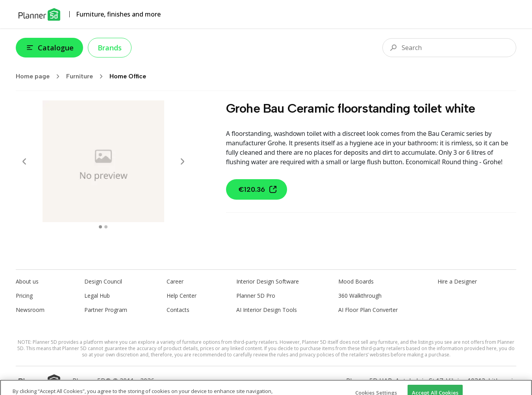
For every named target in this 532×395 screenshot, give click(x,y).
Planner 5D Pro (256, 296)
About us (27, 281)
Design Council (103, 281)
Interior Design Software (268, 281)
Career (175, 281)
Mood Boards (356, 281)
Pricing (24, 296)
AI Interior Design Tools (267, 310)
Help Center (182, 296)
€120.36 (258, 189)
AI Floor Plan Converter (368, 310)
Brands (110, 48)
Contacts (178, 310)
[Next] (182, 161)
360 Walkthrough (360, 296)
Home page (40, 76)
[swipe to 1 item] (106, 227)
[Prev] (24, 161)
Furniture (87, 76)
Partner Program (106, 310)
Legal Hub (97, 296)
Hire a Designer (457, 281)
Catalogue (49, 48)
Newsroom (30, 310)
